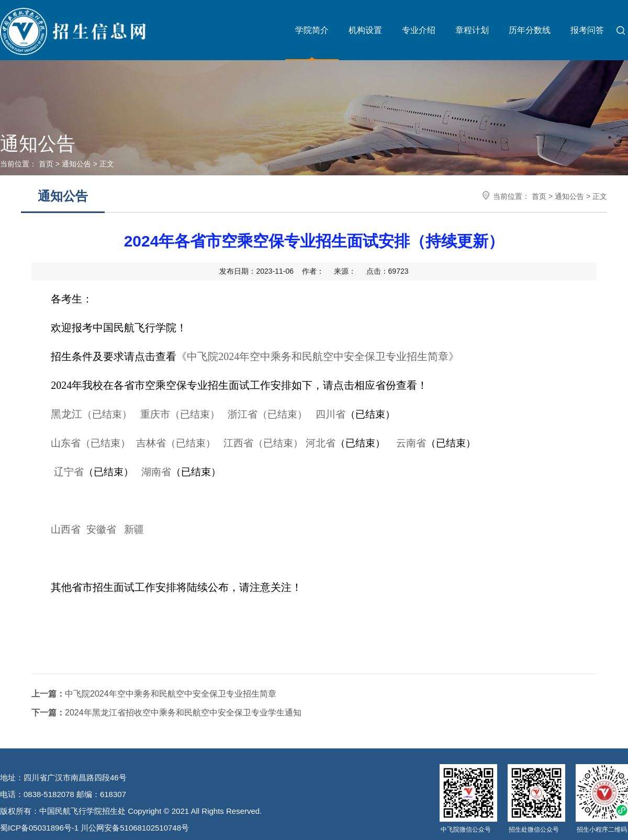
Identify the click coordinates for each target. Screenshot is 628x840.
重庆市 (180, 414)
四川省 (330, 414)
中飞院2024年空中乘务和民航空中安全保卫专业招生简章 (154, 694)
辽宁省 (69, 472)
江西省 (263, 443)
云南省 (411, 443)
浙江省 (267, 414)
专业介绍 (419, 30)
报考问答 (587, 30)
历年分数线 (530, 30)
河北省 (321, 443)
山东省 (91, 443)
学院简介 (312, 30)
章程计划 (472, 30)
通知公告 (76, 164)
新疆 (134, 529)
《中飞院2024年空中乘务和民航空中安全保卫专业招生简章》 (318, 356)
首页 (46, 164)
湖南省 (156, 472)
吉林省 (176, 443)
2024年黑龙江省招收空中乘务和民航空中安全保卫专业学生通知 (166, 713)
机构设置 (365, 30)
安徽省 (101, 529)
